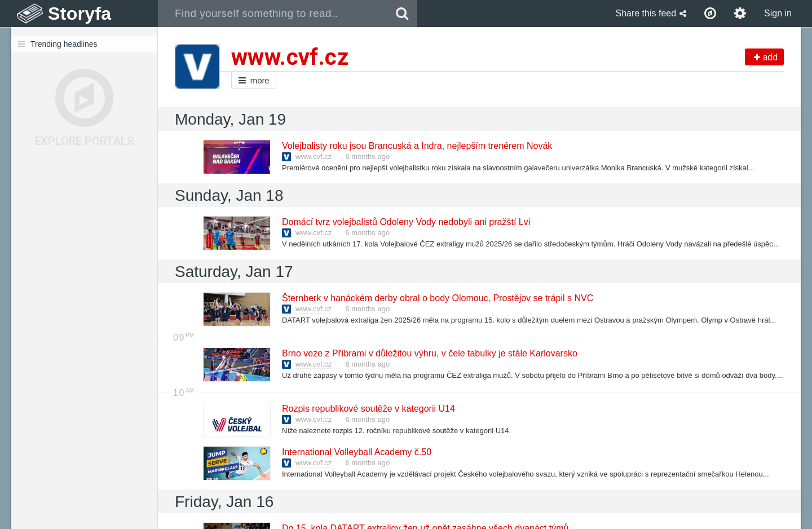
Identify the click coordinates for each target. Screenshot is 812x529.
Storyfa (80, 14)
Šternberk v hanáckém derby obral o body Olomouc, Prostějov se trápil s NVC (437, 298)
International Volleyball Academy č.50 (356, 452)
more (254, 80)
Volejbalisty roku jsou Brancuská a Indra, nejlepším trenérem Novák (416, 146)
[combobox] (273, 14)
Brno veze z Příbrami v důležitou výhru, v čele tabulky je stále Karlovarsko (429, 353)
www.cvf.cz (314, 157)
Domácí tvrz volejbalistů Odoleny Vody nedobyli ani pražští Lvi (405, 222)
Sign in (778, 13)
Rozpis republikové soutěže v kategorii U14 (368, 409)
